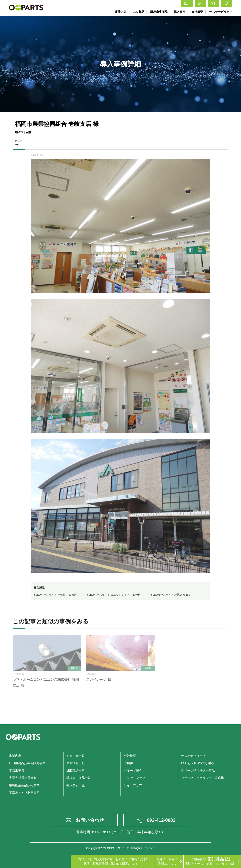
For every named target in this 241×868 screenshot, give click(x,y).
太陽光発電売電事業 (23, 778)
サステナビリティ (221, 12)
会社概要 (197, 12)
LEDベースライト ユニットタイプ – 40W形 (114, 596)
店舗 (28, 132)
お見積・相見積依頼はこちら (167, 861)
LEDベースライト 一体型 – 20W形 (56, 596)
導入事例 (179, 12)
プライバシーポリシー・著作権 (203, 778)
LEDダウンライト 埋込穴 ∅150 (171, 596)
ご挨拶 (128, 763)
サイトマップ (133, 785)
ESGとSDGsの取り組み (198, 763)
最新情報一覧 (76, 763)
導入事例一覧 (76, 785)
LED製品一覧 (75, 771)
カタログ (156, 4)
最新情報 (180, 4)
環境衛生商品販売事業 (24, 785)
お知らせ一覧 (76, 756)
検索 (224, 4)
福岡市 (19, 132)
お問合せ (203, 4)
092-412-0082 (161, 820)
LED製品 (137, 12)
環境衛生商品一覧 (79, 778)
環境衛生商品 (158, 12)
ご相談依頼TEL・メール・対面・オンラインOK (210, 861)
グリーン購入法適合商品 (198, 771)
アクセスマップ (134, 778)
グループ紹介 (133, 771)
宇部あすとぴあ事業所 (24, 793)
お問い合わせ (90, 820)
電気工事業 (17, 771)
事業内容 (120, 12)
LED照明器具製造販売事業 (27, 763)
